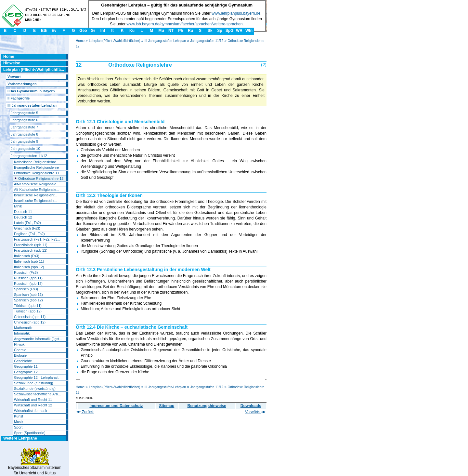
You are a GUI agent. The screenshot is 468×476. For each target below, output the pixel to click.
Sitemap (167, 406)
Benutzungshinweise (207, 406)
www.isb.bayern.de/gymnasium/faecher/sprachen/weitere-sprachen (185, 24)
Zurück (85, 412)
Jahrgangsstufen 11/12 (207, 41)
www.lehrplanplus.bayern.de (236, 13)
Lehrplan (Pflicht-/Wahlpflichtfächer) (114, 41)
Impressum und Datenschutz (116, 406)
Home (80, 41)
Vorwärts (255, 412)
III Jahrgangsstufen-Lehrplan (165, 41)
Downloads (251, 406)
